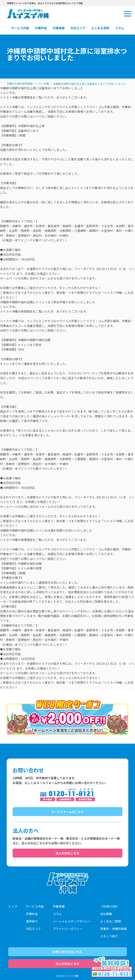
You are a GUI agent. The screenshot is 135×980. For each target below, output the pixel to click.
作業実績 (59, 906)
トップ (13, 906)
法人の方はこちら (67, 853)
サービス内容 (35, 906)
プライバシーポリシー (68, 929)
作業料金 (32, 914)
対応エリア (33, 929)
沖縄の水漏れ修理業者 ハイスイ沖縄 (28, 84)
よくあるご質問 (110, 921)
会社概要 (106, 914)
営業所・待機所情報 (113, 929)
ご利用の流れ (109, 906)
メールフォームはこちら (67, 812)
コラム (57, 914)
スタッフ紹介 (109, 936)
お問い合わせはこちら (67, 952)
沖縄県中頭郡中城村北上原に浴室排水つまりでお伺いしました (90, 84)
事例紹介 (32, 921)
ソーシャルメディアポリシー (72, 921)
